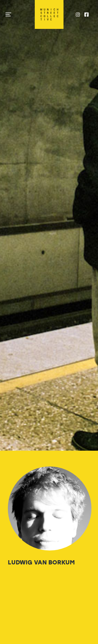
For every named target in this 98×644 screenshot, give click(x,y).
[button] (8, 14)
